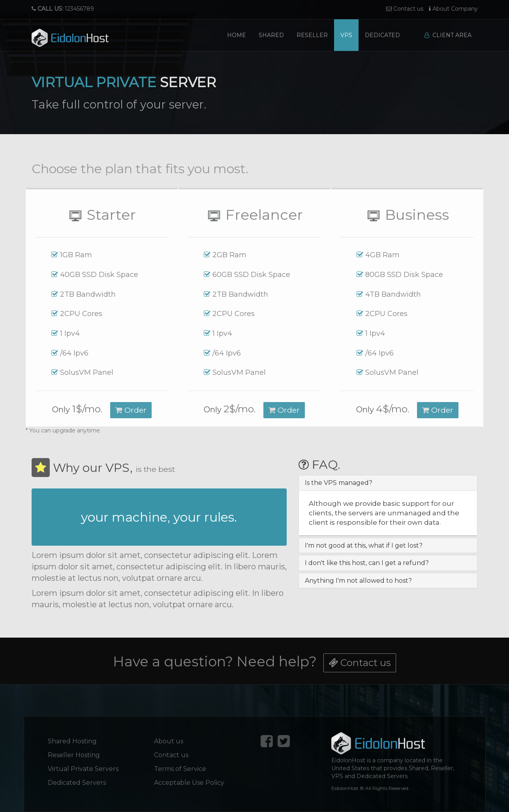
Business (407, 215)
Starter (102, 215)
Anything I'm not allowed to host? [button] (358, 581)
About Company (453, 9)
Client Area (448, 35)
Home (237, 35)
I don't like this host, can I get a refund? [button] (367, 563)
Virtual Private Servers (83, 769)
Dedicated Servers (77, 783)
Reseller (312, 35)
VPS (346, 35)
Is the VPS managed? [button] (339, 483)
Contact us (405, 9)
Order (131, 410)
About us (169, 741)
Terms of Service (180, 769)
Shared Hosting (72, 741)
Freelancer (254, 215)
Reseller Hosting (74, 755)
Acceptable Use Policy (189, 783)
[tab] (388, 483)
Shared (271, 35)
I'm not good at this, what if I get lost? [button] (364, 545)
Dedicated (382, 35)
